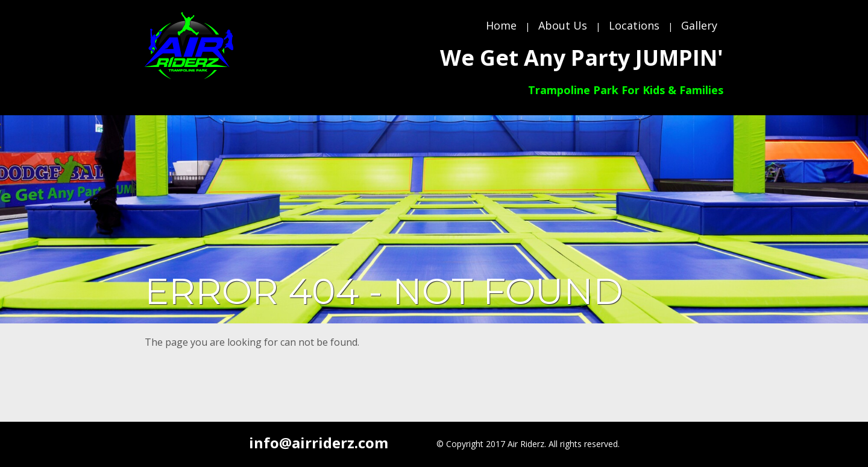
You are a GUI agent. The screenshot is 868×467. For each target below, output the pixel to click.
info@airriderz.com (319, 443)
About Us (563, 25)
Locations (634, 25)
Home (501, 25)
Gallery (699, 25)
